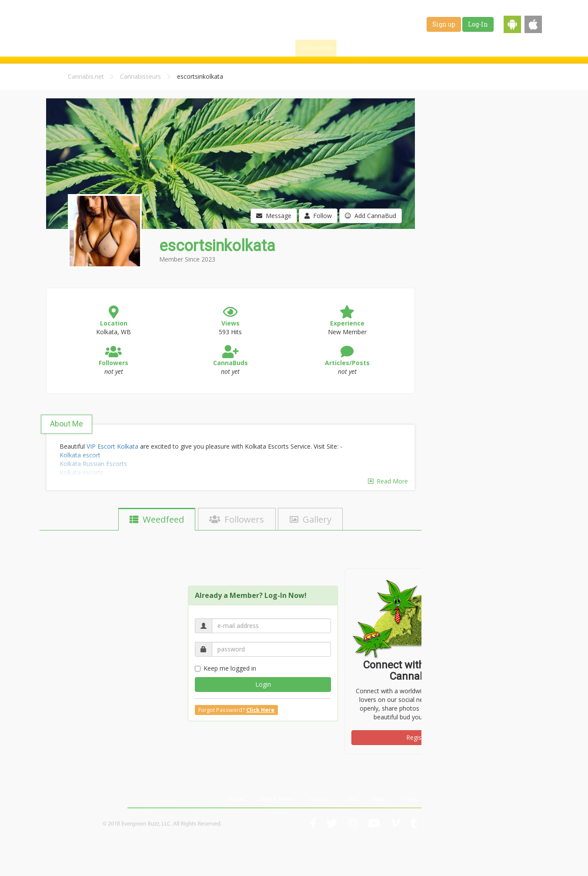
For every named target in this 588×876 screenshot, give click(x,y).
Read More (388, 481)
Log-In (478, 24)
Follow (318, 216)
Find (356, 48)
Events (526, 48)
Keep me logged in (226, 668)
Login (263, 684)
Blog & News (396, 48)
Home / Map (316, 48)
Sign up (444, 24)
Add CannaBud (371, 216)
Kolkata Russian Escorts (93, 464)
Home (236, 799)
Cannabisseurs (140, 76)
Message (274, 216)
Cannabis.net (86, 76)
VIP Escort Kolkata (112, 446)
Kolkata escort (80, 455)
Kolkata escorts (82, 472)
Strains (438, 48)
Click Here (260, 710)
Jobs (469, 48)
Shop (496, 48)
